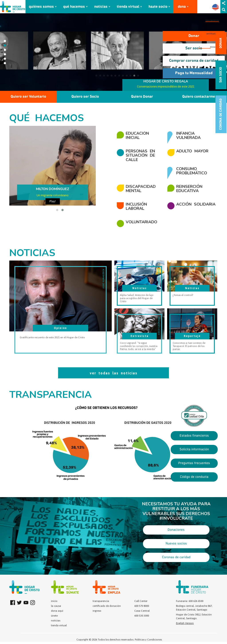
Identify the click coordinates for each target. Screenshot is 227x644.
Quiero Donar (142, 97)
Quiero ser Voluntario (28, 97)
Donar (194, 36)
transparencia (212, 20)
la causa (56, 606)
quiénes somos (41, 7)
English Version (185, 623)
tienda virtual (128, 7)
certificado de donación (107, 606)
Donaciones (176, 530)
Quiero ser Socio (85, 97)
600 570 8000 (142, 606)
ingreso (97, 611)
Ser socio (194, 48)
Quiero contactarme (199, 97)
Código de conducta (194, 477)
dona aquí (57, 611)
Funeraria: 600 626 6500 (190, 601)
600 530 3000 (142, 616)
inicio (54, 601)
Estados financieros (194, 436)
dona (182, 7)
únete (54, 616)
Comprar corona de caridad (194, 61)
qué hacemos (74, 7)
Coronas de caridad (176, 557)
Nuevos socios (176, 544)
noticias (101, 7)
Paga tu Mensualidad (194, 73)
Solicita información (194, 449)
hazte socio (158, 7)
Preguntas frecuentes (194, 463)
